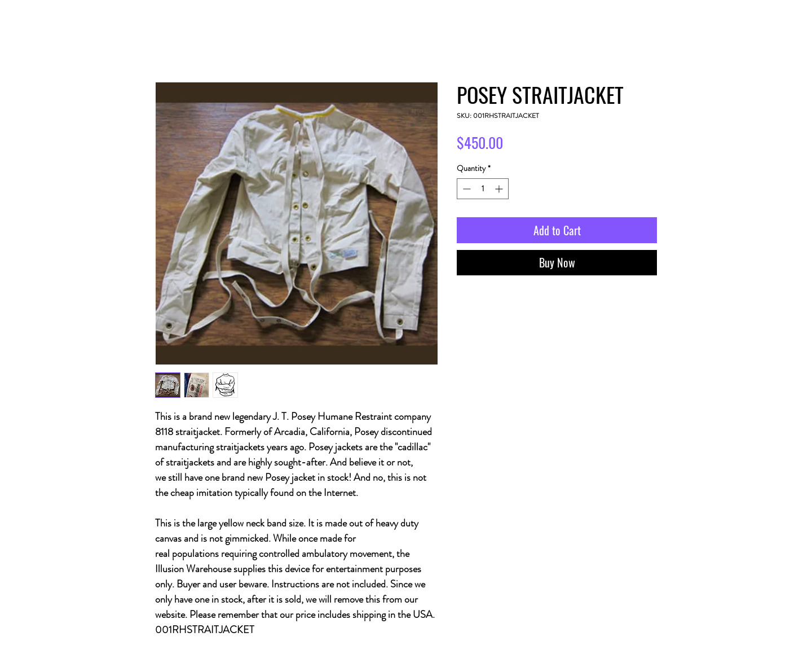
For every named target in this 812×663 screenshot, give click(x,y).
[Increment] (500, 189)
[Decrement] (465, 189)
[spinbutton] (483, 189)
